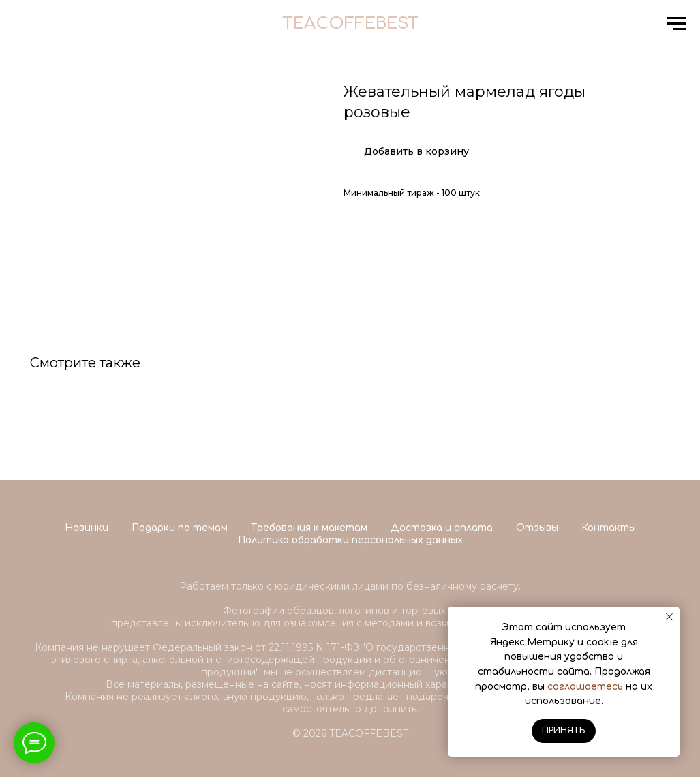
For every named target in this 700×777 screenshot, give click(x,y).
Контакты (609, 528)
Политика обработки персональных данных (350, 540)
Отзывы (537, 528)
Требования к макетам (309, 528)
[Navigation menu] (677, 24)
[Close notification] (669, 617)
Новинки (87, 528)
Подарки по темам (180, 528)
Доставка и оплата (442, 528)
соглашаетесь (585, 687)
